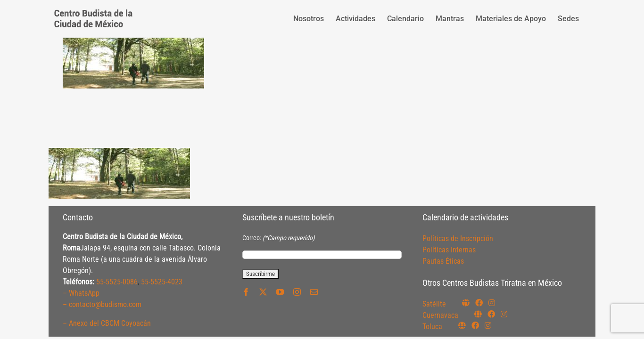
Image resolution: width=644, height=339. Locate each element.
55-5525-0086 (117, 282)
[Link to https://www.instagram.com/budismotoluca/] (488, 325)
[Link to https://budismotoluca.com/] (462, 325)
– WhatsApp (81, 293)
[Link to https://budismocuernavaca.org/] (478, 314)
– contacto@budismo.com (102, 304)
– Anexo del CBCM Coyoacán (107, 323)
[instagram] (297, 292)
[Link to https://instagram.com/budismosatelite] (492, 303)
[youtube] (280, 292)
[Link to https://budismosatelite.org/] (466, 303)
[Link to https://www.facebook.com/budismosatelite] (479, 303)
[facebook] (246, 292)
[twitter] (263, 292)
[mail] (314, 292)
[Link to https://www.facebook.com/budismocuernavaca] (491, 314)
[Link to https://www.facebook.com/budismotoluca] (475, 325)
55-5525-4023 (162, 282)
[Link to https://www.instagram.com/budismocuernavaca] (504, 314)
